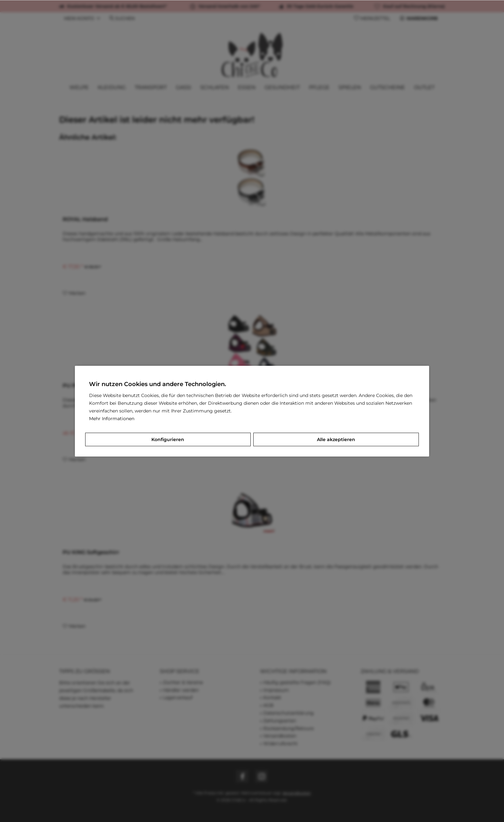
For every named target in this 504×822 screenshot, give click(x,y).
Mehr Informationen (112, 419)
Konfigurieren (168, 439)
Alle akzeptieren (336, 439)
